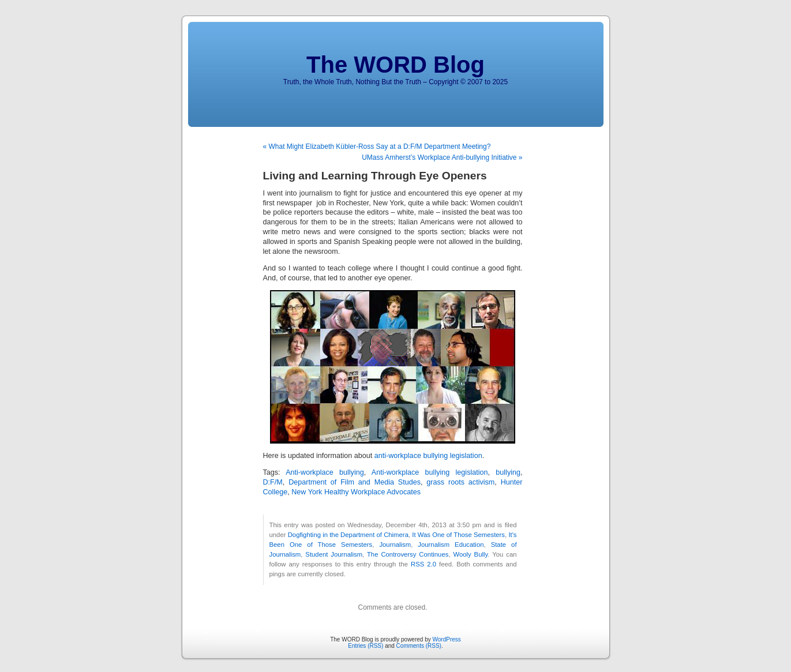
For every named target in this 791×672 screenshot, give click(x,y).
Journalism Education (451, 545)
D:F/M (273, 482)
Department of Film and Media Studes (355, 482)
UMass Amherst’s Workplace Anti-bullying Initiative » (442, 157)
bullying (508, 472)
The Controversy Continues (408, 554)
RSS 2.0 (423, 564)
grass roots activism (460, 482)
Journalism (395, 545)
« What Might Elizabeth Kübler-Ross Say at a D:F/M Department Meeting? (377, 147)
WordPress (447, 639)
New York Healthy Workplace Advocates (356, 492)
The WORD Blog (395, 65)
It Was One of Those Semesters (458, 535)
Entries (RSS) (365, 646)
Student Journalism (334, 554)
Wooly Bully (470, 554)
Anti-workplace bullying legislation (430, 472)
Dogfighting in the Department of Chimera (348, 535)
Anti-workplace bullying (325, 472)
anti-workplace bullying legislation (428, 456)
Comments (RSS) (419, 646)
